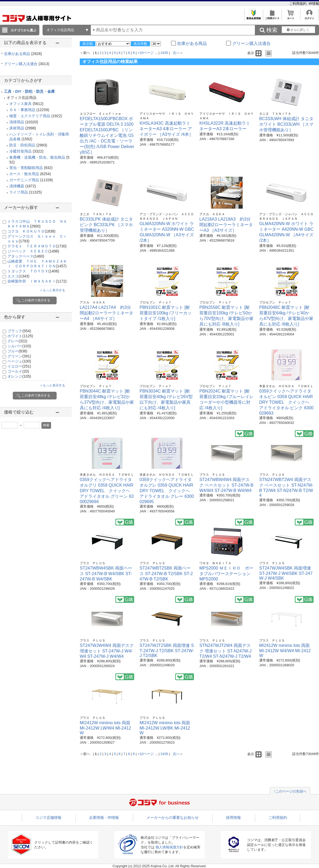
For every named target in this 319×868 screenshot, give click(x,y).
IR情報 (314, 4)
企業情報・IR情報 (104, 818)
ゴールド (18, 371)
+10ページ (146, 53)
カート (291, 17)
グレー (17, 341)
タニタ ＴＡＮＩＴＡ (275, 114)
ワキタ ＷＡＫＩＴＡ (215, 563)
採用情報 (233, 818)
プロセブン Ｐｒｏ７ (156, 302)
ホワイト (20, 336)
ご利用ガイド (272, 17)
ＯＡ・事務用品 (22, 110)
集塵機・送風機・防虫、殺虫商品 (37, 157)
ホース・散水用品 (24, 174)
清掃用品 (17, 122)
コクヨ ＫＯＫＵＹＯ (31, 231)
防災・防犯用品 (22, 145)
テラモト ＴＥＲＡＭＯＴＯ (37, 246)
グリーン (19, 356)
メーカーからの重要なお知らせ (173, 818)
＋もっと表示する (52, 290)
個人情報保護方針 (169, 847)
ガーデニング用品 (24, 180)
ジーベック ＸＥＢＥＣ (33, 251)
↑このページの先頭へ (290, 791)
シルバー (19, 346)
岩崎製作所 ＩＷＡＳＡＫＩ (37, 281)
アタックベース (26, 256)
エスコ (18, 276)
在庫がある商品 (23, 54)
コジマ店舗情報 (48, 818)
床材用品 (17, 128)
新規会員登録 (253, 17)
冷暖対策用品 (20, 151)
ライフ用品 (19, 192)
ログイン (309, 17)
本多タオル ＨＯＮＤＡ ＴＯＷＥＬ (286, 386)
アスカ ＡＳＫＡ (212, 214)
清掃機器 (17, 186)
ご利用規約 (298, 4)
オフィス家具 (20, 104)
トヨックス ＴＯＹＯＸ (33, 271)
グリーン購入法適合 (27, 64)
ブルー (17, 351)
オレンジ (19, 376)
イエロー (19, 366)
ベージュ (19, 361)
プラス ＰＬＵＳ (212, 475)
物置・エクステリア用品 (30, 116)
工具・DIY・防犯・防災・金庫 (29, 91)
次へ (176, 53)
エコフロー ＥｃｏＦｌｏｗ (100, 114)
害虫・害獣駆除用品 (26, 168)
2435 (164, 53)
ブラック (19, 331)
